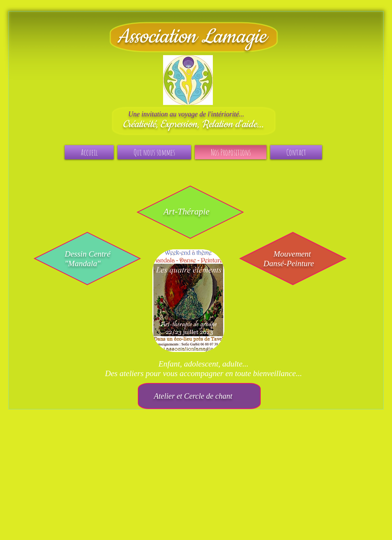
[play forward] (218, 301)
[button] (188, 301)
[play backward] (162, 301)
